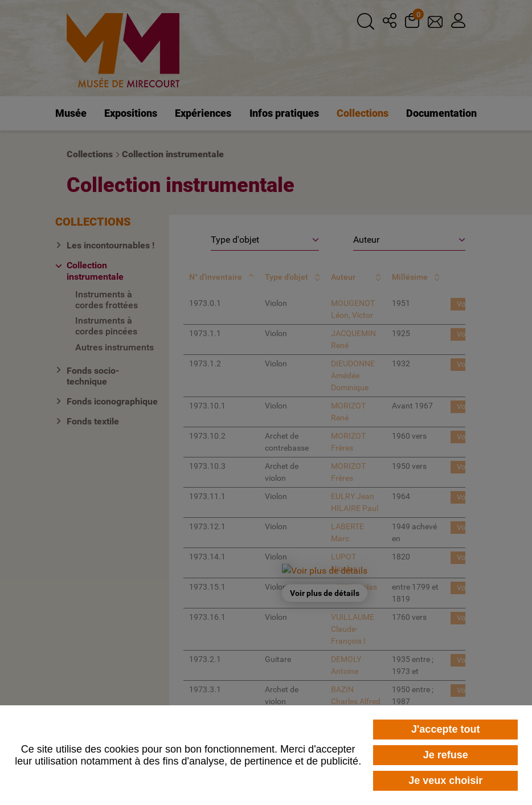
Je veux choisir (445, 781)
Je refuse (446, 755)
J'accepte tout (445, 729)
